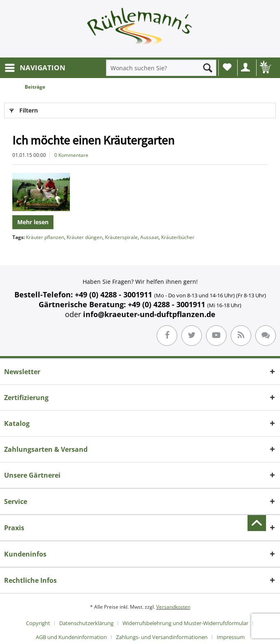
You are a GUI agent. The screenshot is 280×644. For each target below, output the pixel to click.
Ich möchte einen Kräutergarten (93, 140)
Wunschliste (227, 67)
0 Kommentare (71, 155)
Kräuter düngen (84, 237)
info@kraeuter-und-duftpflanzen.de (149, 314)
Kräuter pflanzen (45, 237)
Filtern (24, 109)
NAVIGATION (35, 67)
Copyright (38, 623)
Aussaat (149, 237)
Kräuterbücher (178, 237)
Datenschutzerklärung (86, 623)
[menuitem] (35, 68)
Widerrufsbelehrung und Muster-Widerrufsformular (185, 623)
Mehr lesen (33, 222)
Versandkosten (173, 607)
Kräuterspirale (121, 237)
